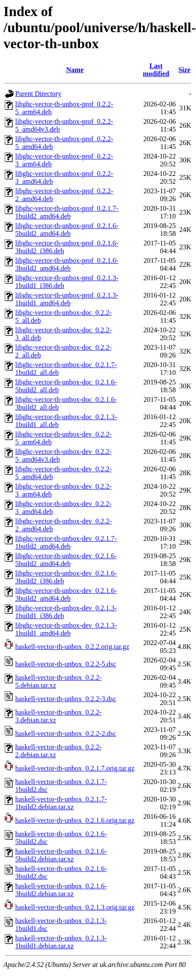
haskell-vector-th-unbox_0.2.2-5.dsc (66, 664)
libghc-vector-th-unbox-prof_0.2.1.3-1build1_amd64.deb (67, 299)
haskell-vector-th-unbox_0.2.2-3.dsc (66, 699)
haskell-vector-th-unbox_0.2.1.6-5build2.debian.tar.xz (61, 855)
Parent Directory (38, 94)
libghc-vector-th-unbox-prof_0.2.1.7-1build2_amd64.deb (67, 212)
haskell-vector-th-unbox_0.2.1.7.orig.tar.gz (75, 768)
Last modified (156, 70)
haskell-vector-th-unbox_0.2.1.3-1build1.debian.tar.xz (61, 942)
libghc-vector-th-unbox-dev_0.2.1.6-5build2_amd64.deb (66, 560)
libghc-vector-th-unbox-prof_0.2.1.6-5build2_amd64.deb (67, 230)
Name (75, 70)
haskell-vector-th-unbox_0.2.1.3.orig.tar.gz (75, 907)
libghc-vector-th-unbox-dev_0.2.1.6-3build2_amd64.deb (66, 594)
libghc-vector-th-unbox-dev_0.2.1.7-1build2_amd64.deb (66, 542)
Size (184, 70)
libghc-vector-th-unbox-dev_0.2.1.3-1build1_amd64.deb (66, 629)
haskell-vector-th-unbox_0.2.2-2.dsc (66, 733)
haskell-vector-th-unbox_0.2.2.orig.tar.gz (72, 647)
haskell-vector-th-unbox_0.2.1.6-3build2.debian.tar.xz (61, 890)
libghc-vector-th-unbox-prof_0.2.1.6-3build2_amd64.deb (67, 264)
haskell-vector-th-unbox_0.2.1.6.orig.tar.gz (75, 820)
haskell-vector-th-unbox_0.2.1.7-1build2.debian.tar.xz (61, 803)
